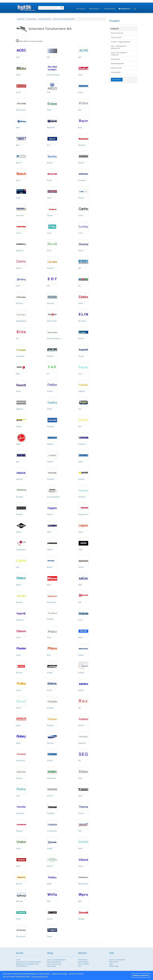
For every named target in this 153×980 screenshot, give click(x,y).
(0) (125, 9)
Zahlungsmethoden (54, 962)
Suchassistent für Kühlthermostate (28, 962)
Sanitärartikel (116, 72)
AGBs (111, 964)
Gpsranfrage (52, 966)
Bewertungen (114, 966)
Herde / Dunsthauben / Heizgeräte (119, 54)
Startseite (21, 19)
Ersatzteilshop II (22, 966)
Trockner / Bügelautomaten (121, 42)
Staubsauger (115, 59)
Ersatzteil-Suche (110, 9)
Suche (18, 960)
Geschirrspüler (116, 37)
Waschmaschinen (45, 19)
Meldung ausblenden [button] (141, 975)
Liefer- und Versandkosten (56, 960)
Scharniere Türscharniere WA (64, 19)
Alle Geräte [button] (81, 9)
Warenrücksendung (54, 964)
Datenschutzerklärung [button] (39, 977)
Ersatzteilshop (31, 19)
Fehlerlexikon (83, 960)
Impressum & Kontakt (117, 960)
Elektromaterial (116, 68)
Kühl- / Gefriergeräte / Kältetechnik (119, 47)
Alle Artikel (117, 80)
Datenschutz (114, 962)
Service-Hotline (83, 964)
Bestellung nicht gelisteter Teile (27, 964)
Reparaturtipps (84, 962)
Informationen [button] (95, 9)
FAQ (80, 966)
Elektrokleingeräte (117, 63)
